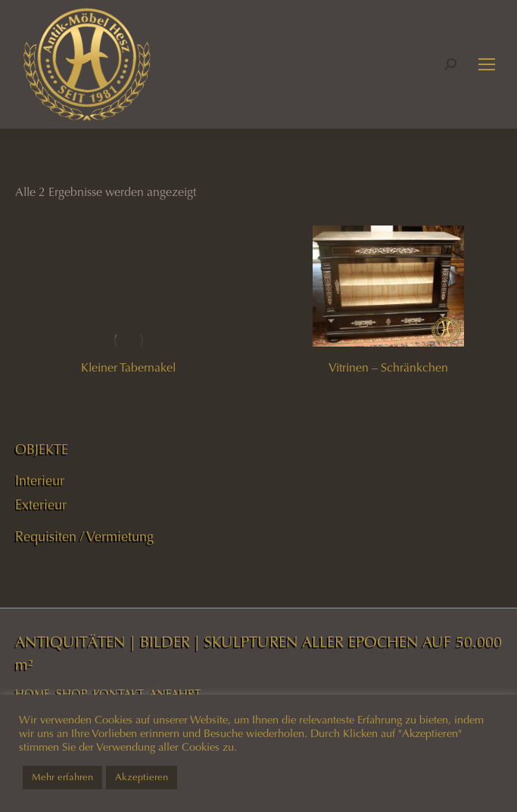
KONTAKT (118, 694)
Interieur (40, 481)
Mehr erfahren (62, 777)
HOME (33, 694)
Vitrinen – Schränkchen (388, 367)
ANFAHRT (175, 694)
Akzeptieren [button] (142, 777)
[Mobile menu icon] (487, 64)
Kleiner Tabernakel (128, 367)
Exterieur (41, 505)
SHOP (72, 694)
